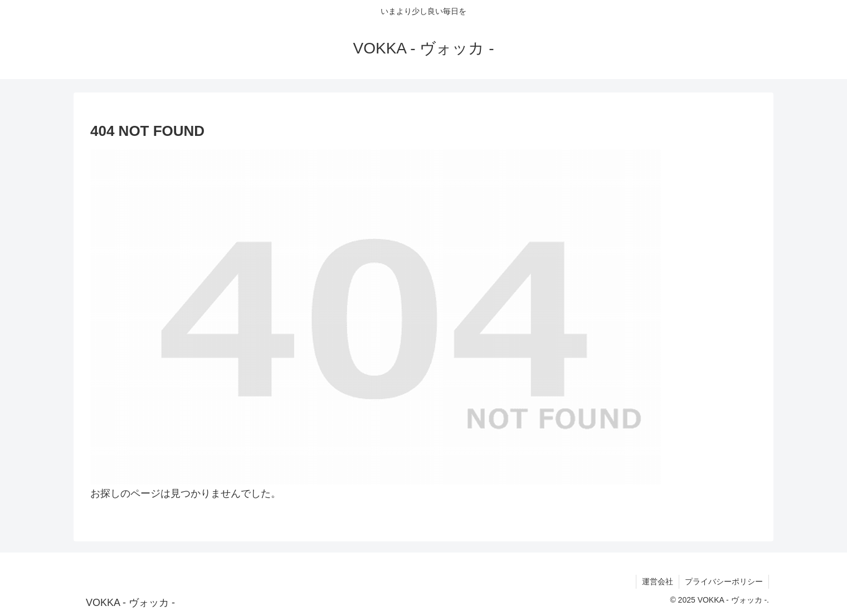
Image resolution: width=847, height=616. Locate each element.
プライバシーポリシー (724, 581)
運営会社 (658, 581)
